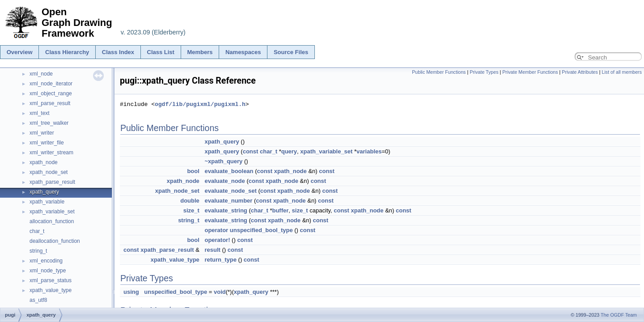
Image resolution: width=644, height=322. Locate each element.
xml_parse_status (51, 280)
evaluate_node (225, 181)
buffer (280, 210)
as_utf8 (38, 300)
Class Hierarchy (67, 52)
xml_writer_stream (51, 153)
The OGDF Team (619, 315)
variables (369, 151)
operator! (217, 240)
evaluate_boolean (229, 171)
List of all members (622, 72)
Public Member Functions (439, 72)
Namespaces (243, 52)
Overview (20, 52)
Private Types (484, 72)
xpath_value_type (51, 290)
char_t (37, 231)
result (212, 250)
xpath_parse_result (52, 182)
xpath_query (44, 192)
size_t (191, 210)
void (220, 292)
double (190, 201)
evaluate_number (228, 201)
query (289, 151)
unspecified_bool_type (176, 292)
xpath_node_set (49, 172)
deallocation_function (55, 241)
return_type (220, 260)
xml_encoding (46, 261)
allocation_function (52, 221)
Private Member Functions (530, 72)
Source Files (291, 52)
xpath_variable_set (52, 212)
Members (200, 52)
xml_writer (42, 133)
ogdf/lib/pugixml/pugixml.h (200, 104)
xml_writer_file (47, 143)
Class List (161, 52)
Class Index (118, 52)
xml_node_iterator (51, 84)
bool (193, 171)
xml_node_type (48, 271)
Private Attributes (580, 72)
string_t (38, 251)
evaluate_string (226, 210)
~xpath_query (223, 161)
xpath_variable (47, 202)
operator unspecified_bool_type (248, 230)
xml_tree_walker (49, 123)
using (131, 292)
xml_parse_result (50, 103)
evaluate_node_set (230, 191)
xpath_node (44, 162)
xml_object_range (51, 93)
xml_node (41, 74)
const (251, 151)
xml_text (40, 113)
